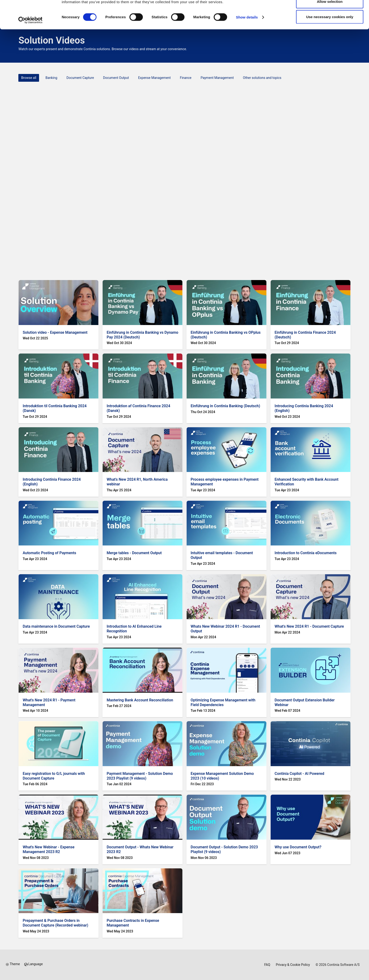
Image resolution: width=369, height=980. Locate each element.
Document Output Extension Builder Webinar (305, 702)
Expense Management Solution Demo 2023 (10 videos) (222, 776)
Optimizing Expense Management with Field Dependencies (223, 702)
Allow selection (330, 28)
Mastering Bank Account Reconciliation (140, 700)
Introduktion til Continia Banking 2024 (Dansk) (55, 408)
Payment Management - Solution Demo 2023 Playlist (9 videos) (140, 776)
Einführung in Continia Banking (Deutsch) (225, 406)
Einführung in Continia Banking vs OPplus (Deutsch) (226, 335)
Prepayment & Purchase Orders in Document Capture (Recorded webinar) (55, 923)
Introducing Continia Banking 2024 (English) (304, 408)
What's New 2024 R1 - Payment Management (49, 702)
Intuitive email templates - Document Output (222, 555)
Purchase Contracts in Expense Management (133, 923)
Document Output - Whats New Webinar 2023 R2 (140, 849)
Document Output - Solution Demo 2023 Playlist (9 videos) (224, 849)
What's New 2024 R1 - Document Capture (309, 626)
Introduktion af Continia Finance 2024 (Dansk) (138, 408)
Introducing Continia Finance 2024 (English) (52, 482)
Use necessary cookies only (330, 43)
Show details (247, 44)
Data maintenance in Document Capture (56, 626)
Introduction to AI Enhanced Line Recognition (134, 629)
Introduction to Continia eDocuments (306, 553)
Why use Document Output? (298, 847)
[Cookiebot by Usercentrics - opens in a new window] (30, 47)
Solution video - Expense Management (55, 332)
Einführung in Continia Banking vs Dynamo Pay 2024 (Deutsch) (142, 335)
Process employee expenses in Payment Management (225, 482)
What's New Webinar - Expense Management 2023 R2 (48, 849)
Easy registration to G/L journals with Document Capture (54, 776)
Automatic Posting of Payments (49, 553)
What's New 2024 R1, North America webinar (137, 482)
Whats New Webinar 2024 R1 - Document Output (225, 629)
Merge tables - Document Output (134, 553)
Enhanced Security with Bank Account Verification (307, 482)
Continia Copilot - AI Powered (299, 774)
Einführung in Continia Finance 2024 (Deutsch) (305, 335)
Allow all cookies (330, 12)
